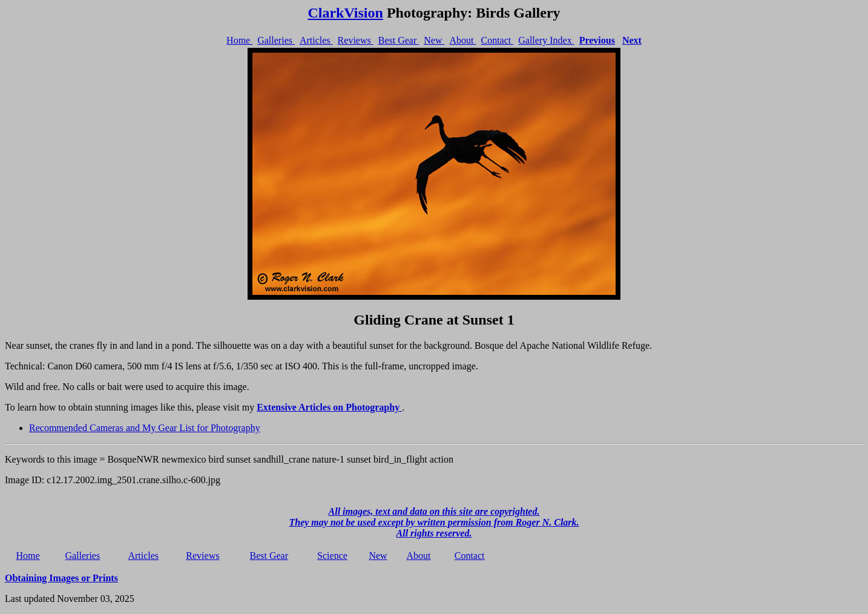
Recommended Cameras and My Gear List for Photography (145, 428)
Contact (497, 40)
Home (239, 40)
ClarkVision (345, 13)
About (462, 40)
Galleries (276, 40)
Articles (316, 40)
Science (332, 556)
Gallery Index (546, 40)
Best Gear (399, 40)
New (434, 40)
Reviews (356, 40)
